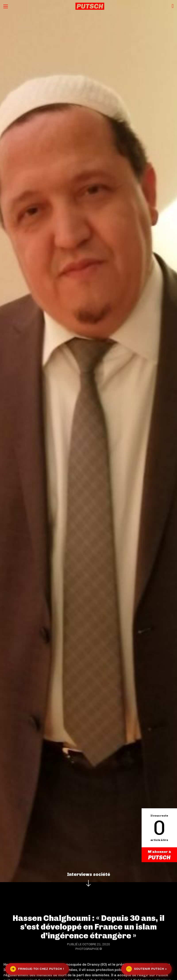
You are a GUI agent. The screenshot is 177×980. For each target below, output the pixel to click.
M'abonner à (159, 855)
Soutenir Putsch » (146, 969)
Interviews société (89, 874)
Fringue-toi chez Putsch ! (37, 969)
